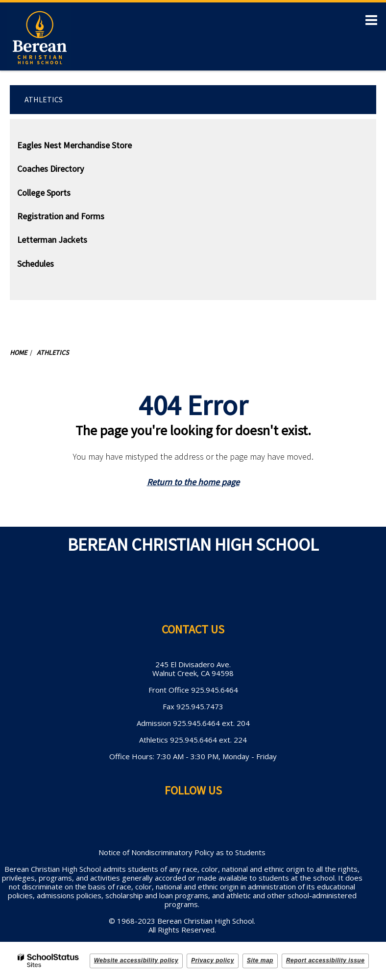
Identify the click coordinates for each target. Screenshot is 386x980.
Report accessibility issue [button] (325, 960)
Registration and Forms (61, 216)
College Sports (44, 193)
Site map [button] (260, 960)
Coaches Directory (50, 169)
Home (18, 352)
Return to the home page (193, 482)
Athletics (44, 99)
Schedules (36, 264)
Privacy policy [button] (213, 960)
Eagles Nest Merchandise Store (74, 145)
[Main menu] (371, 20)
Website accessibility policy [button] (136, 960)
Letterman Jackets (68, 242)
